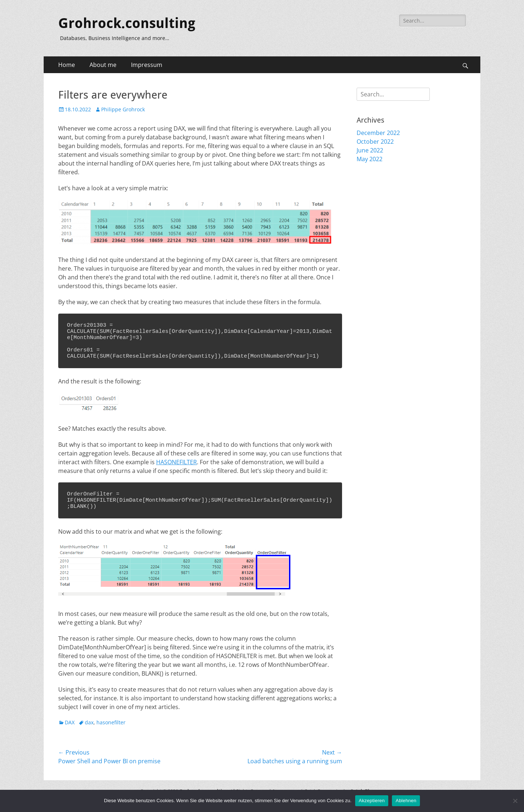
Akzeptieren (372, 801)
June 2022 (370, 150)
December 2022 (378, 133)
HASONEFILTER (176, 469)
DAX (70, 732)
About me (103, 65)
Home (67, 65)
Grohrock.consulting (127, 23)
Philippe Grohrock (123, 109)
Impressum (147, 65)
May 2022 (370, 159)
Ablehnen (406, 801)
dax (89, 732)
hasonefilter (111, 732)
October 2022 (375, 142)
